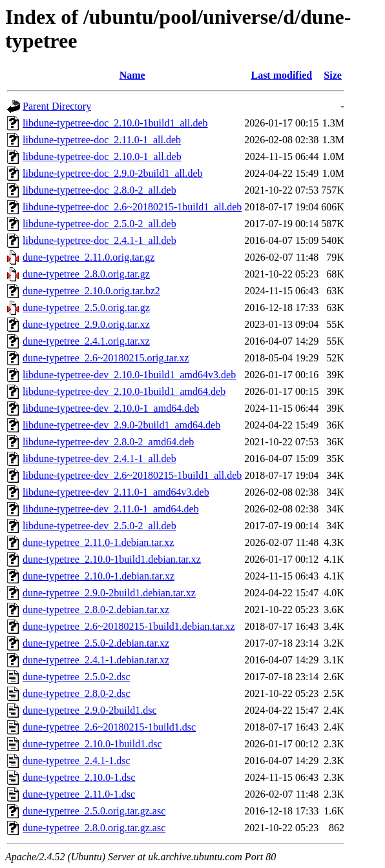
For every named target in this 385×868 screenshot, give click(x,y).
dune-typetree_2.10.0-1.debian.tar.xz (99, 576)
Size (333, 75)
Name (132, 75)
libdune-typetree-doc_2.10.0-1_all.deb (102, 156)
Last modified (281, 75)
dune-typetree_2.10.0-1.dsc (79, 777)
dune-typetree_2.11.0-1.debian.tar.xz (98, 542)
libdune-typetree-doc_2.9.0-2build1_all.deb (113, 173)
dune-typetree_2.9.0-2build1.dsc (90, 710)
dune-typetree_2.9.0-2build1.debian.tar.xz (109, 593)
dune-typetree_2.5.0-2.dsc (77, 677)
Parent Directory (57, 106)
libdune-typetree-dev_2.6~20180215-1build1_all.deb (132, 475)
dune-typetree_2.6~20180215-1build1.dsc (109, 727)
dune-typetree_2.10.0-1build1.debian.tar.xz (112, 559)
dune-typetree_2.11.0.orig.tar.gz (88, 257)
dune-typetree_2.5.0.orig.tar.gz (86, 308)
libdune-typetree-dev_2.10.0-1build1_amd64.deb (124, 391)
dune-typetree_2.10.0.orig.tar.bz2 (91, 291)
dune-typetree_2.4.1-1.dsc (77, 761)
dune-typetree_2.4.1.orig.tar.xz (86, 341)
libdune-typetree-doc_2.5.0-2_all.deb (99, 224)
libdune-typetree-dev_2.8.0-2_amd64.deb (108, 442)
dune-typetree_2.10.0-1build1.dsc (92, 744)
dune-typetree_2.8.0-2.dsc (77, 693)
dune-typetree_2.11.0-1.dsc (79, 794)
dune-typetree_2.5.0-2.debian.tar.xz (96, 643)
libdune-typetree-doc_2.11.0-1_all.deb (102, 140)
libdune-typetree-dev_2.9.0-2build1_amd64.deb (121, 425)
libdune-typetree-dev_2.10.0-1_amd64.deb (111, 408)
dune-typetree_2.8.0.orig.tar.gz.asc (94, 828)
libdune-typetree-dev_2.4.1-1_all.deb (99, 459)
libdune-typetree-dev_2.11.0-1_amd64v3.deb (116, 492)
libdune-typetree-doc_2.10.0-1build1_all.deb (115, 123)
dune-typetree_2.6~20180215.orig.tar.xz (106, 358)
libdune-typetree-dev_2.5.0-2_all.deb (99, 526)
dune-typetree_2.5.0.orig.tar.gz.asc (94, 811)
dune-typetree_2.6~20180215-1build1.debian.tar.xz (129, 626)
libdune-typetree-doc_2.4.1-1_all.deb (99, 240)
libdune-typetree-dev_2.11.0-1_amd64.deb (111, 509)
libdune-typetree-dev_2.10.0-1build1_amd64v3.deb (129, 375)
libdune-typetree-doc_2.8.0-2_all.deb (99, 190)
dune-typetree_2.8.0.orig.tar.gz (86, 274)
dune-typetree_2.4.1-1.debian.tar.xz (96, 660)
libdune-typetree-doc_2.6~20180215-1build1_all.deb (132, 207)
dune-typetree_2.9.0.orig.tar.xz (86, 324)
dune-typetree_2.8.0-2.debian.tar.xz (96, 610)
